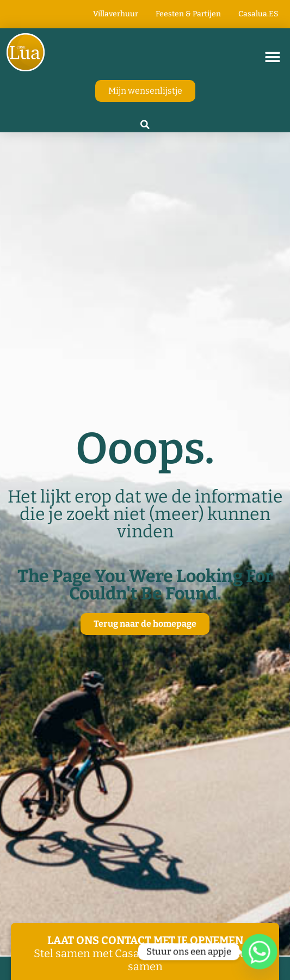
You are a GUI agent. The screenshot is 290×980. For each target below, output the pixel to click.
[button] (272, 57)
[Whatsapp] (260, 952)
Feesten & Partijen (188, 14)
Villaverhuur (116, 14)
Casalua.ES (258, 14)
